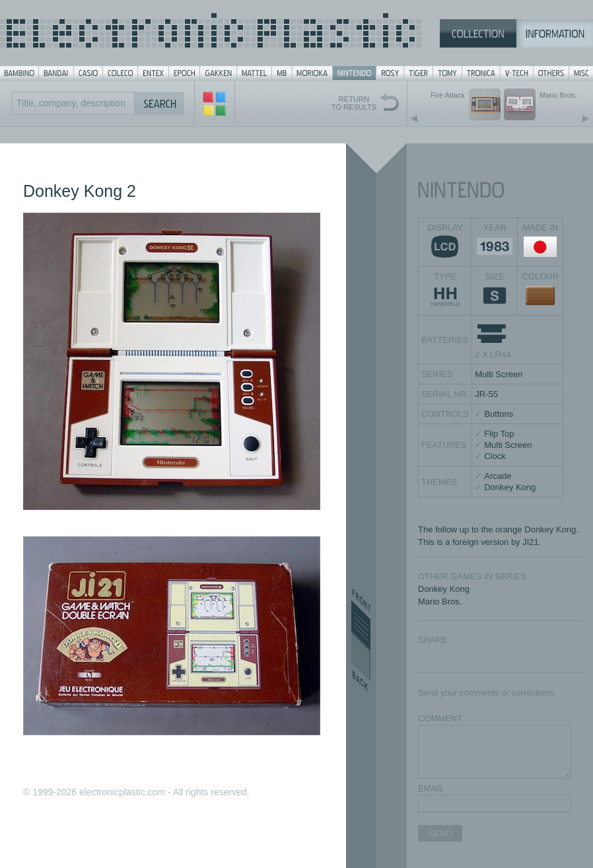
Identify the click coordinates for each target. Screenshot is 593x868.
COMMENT (440, 718)
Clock (495, 456)
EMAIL (431, 788)
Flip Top (499, 434)
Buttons (499, 414)
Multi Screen (499, 374)
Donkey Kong (510, 487)
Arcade (498, 476)
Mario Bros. (440, 601)
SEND (440, 833)
